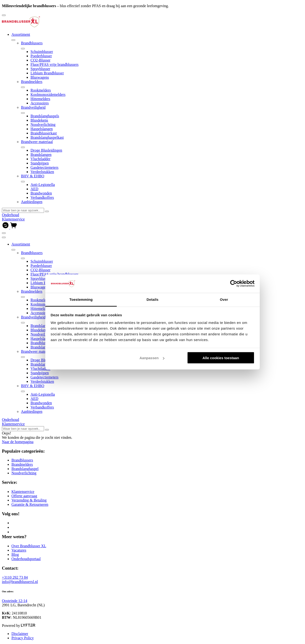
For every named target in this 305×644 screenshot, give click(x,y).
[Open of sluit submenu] (13, 40)
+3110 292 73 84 (15, 577)
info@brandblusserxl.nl (20, 582)
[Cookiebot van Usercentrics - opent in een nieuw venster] (234, 284)
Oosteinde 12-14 (15, 601)
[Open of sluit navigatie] (4, 233)
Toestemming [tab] (81, 299)
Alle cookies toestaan (221, 358)
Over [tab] (224, 299)
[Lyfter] (28, 626)
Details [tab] (152, 299)
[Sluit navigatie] (4, 237)
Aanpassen (152, 358)
